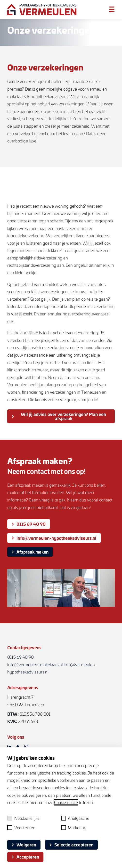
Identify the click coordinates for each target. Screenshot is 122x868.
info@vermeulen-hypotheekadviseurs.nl (54, 538)
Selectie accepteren (71, 845)
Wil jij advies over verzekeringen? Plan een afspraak (59, 416)
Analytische (75, 818)
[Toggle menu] (112, 9)
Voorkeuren (21, 828)
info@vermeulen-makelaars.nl (35, 665)
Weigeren (24, 845)
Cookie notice (66, 802)
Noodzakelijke (23, 818)
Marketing (74, 828)
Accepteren (25, 857)
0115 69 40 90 (29, 524)
